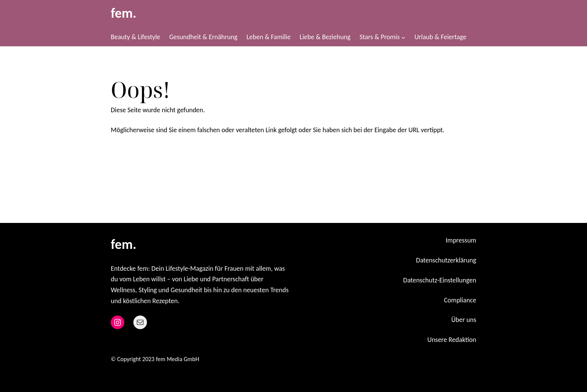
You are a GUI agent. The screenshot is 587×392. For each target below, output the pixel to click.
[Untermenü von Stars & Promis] (403, 37)
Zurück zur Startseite (149, 155)
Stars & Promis (379, 37)
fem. (124, 13)
